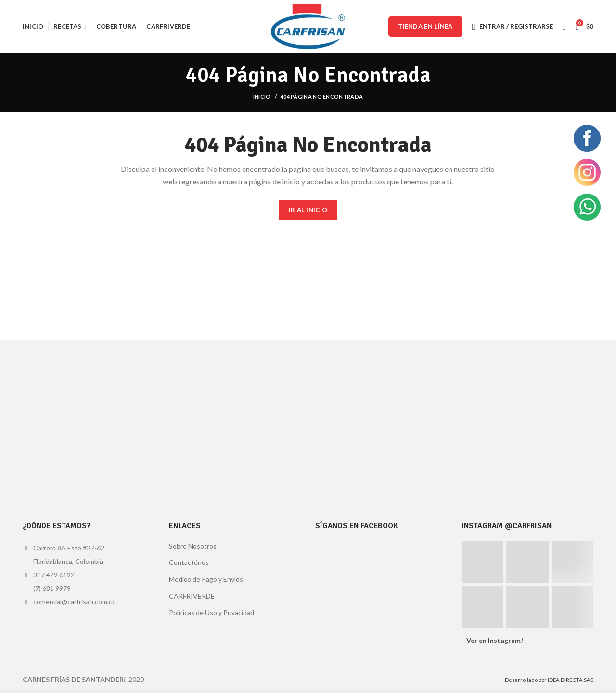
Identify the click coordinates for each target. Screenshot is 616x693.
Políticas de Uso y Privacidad (212, 612)
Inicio (262, 97)
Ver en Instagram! (495, 640)
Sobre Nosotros (193, 546)
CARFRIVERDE (192, 596)
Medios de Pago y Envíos (206, 579)
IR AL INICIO (308, 210)
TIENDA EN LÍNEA (425, 26)
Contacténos (189, 562)
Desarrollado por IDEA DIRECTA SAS (549, 680)
